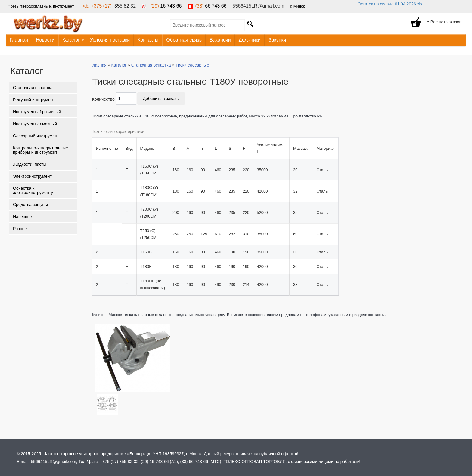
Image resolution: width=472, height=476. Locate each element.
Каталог (71, 40)
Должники (250, 40)
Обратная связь (184, 40)
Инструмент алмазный (35, 124)
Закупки (277, 40)
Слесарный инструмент (36, 136)
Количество (103, 99)
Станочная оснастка (33, 88)
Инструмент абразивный (37, 112)
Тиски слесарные (192, 65)
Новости (45, 40)
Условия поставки (110, 40)
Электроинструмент (32, 176)
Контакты (148, 40)
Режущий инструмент (34, 100)
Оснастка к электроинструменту (33, 190)
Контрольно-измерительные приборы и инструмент (40, 150)
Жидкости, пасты (30, 164)
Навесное (22, 217)
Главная (19, 40)
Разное (20, 229)
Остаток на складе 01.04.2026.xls (390, 4)
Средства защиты (30, 205)
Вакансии (220, 40)
